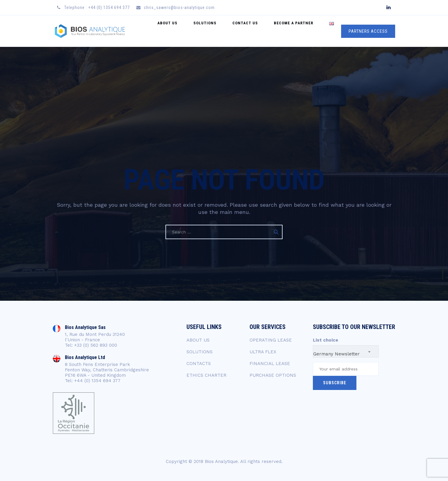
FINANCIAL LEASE (270, 364)
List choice (325, 340)
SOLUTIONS (200, 352)
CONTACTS (199, 364)
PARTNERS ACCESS (368, 31)
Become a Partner (302, 31)
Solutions (224, 31)
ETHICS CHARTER (206, 375)
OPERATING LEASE (271, 340)
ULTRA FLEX (263, 352)
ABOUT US (198, 340)
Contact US (259, 31)
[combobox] (346, 351)
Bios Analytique (221, 461)
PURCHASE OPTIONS (273, 375)
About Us (192, 31)
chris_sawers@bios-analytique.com (179, 8)
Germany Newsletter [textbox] (336, 354)
